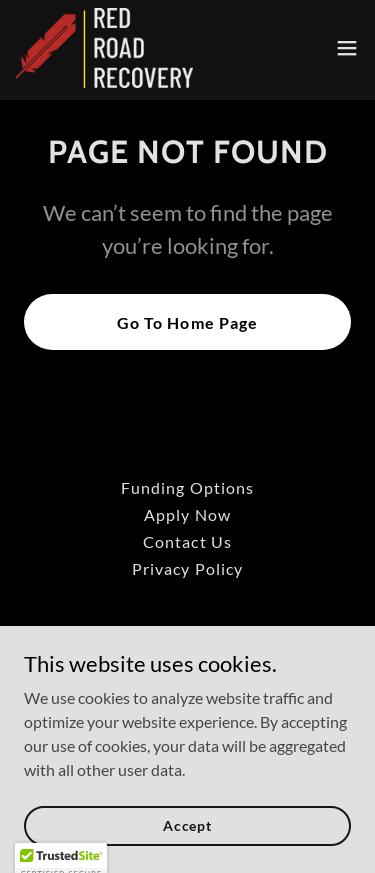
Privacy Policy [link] (187, 568)
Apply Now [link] (187, 514)
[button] (347, 48)
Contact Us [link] (187, 541)
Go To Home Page (187, 322)
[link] (104, 48)
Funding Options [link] (187, 487)
